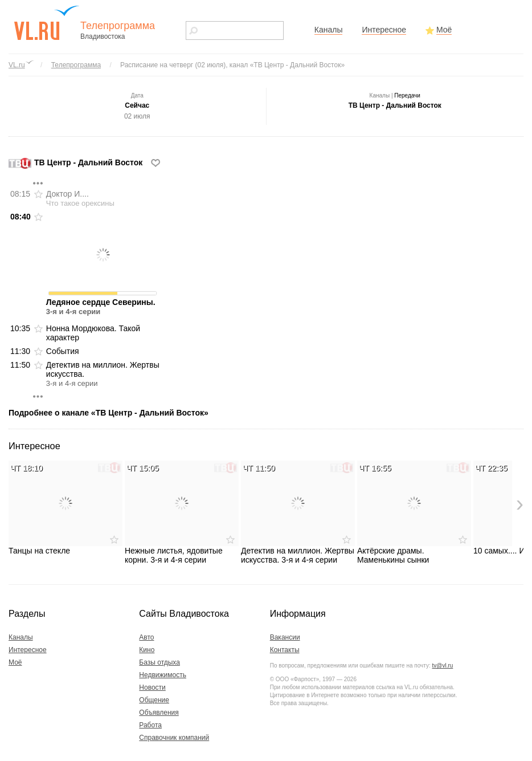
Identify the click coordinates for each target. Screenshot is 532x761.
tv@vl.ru (442, 666)
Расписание (232, 65)
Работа (150, 725)
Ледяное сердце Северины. (103, 264)
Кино (147, 650)
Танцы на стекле (66, 508)
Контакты (285, 650)
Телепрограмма (76, 65)
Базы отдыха (159, 662)
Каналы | (395, 95)
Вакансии (285, 637)
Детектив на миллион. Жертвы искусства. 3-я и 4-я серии (298, 512)
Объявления (159, 713)
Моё (444, 30)
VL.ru (17, 65)
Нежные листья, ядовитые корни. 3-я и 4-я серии (182, 512)
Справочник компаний (174, 738)
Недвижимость (163, 675)
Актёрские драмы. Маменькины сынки (414, 512)
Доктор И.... (80, 198)
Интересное (384, 30)
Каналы (329, 30)
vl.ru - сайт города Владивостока (47, 23)
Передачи (407, 95)
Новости (152, 687)
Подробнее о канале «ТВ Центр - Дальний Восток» (109, 413)
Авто (146, 637)
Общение (154, 700)
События (63, 351)
